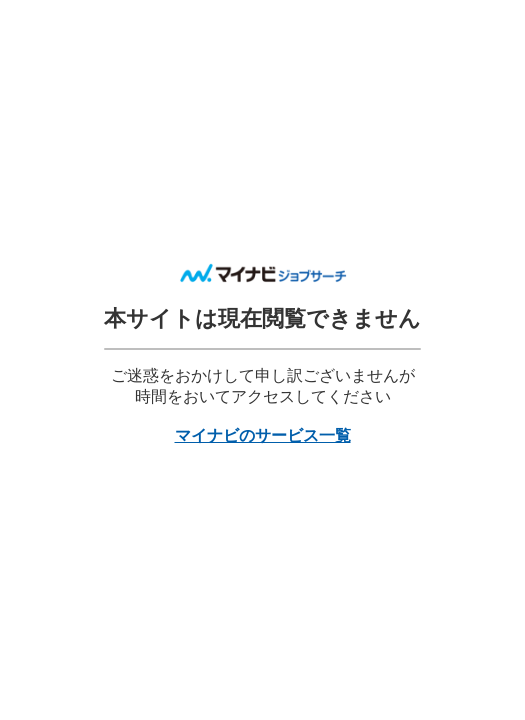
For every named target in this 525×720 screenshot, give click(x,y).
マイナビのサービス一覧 (263, 435)
